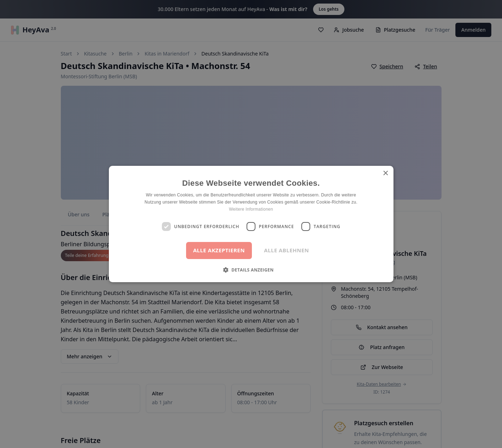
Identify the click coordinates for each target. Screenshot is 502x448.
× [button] (385, 173)
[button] (251, 270)
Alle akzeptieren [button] (219, 250)
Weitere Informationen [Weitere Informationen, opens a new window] (251, 209)
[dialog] (251, 224)
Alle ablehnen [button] (286, 250)
